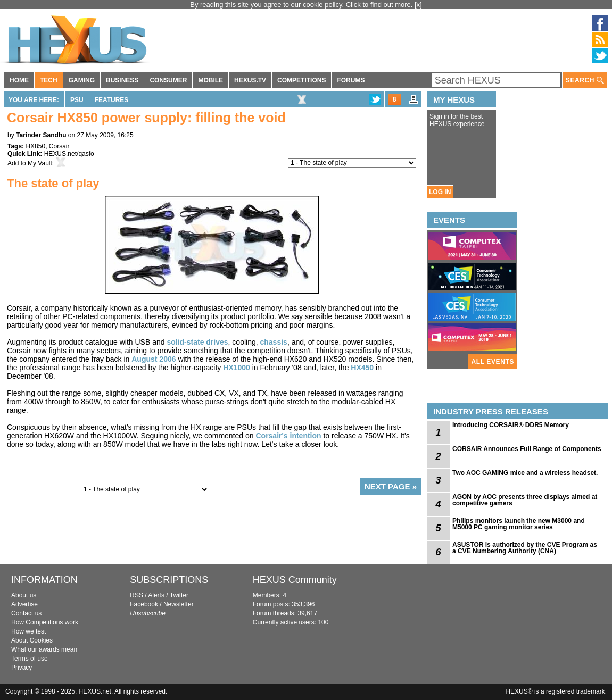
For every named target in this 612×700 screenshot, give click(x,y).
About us (24, 595)
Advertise (24, 604)
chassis (274, 342)
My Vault (40, 163)
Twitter (179, 595)
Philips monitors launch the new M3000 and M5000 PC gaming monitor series (519, 524)
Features (112, 100)
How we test (28, 631)
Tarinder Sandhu (41, 135)
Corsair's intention (288, 436)
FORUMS (351, 80)
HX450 (362, 368)
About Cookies (32, 640)
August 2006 (154, 359)
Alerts (156, 595)
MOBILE (210, 80)
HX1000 (237, 368)
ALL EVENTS (493, 362)
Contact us (26, 613)
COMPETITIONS (301, 80)
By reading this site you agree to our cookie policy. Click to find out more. (302, 5)
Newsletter (179, 604)
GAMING (82, 80)
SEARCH (585, 81)
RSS (137, 595)
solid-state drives (197, 342)
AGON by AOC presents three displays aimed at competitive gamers (525, 500)
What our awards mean (44, 649)
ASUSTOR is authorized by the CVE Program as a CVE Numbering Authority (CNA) (525, 548)
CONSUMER (168, 80)
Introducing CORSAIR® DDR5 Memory (511, 425)
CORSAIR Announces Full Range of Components (527, 449)
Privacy (22, 668)
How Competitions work (45, 622)
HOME (19, 80)
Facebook (144, 604)
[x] (418, 5)
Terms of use (30, 659)
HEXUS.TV (250, 80)
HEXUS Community (295, 580)
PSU (77, 100)
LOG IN (440, 192)
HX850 (35, 146)
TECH (49, 80)
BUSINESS (122, 80)
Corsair (59, 146)
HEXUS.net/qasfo (69, 154)
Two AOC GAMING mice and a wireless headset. (525, 473)
